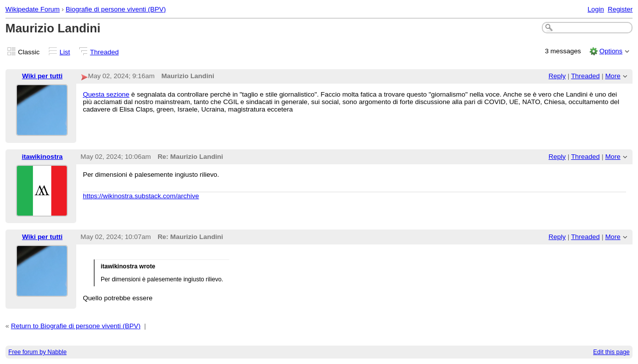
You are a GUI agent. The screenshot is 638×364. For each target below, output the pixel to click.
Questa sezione (106, 94)
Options (611, 51)
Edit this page (611, 352)
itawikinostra (42, 157)
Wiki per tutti (42, 76)
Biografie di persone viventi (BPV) (116, 9)
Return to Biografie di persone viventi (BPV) (76, 326)
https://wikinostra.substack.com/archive (141, 196)
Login (596, 9)
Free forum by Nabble (38, 352)
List (65, 52)
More (613, 76)
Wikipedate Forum (33, 9)
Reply (557, 76)
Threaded (105, 52)
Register (620, 9)
